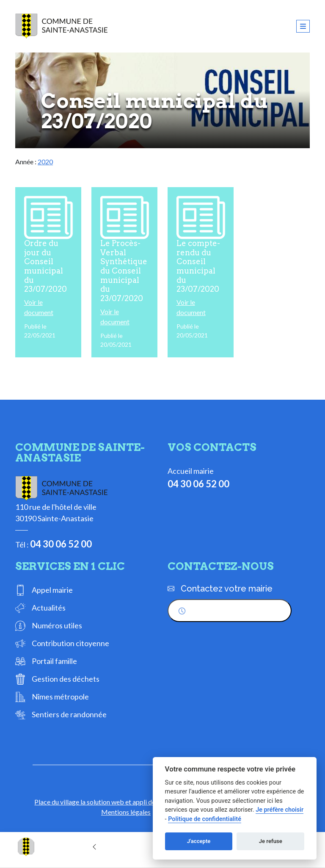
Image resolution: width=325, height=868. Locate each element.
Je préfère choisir (280, 810)
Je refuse (271, 841)
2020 (45, 162)
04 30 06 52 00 (61, 544)
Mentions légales (126, 812)
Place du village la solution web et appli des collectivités (115, 802)
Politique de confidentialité (205, 819)
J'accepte (199, 841)
